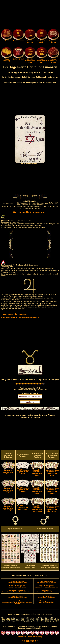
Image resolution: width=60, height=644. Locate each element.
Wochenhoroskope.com (17, 591)
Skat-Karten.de (46, 592)
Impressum (22, 637)
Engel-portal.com (17, 602)
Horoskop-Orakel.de (17, 582)
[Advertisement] (30, 15)
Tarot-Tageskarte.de (46, 582)
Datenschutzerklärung (34, 637)
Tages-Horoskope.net (46, 586)
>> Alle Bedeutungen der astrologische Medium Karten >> (20, 317)
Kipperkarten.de (17, 597)
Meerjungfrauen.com (46, 602)
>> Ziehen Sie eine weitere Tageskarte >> (14, 314)
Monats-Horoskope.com (17, 586)
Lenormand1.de (46, 597)
